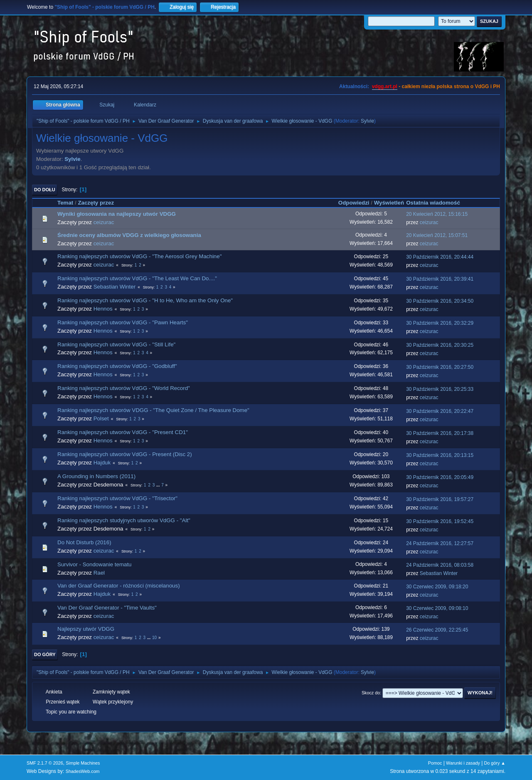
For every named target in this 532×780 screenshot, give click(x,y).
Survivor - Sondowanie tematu (95, 564)
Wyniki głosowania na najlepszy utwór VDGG (117, 214)
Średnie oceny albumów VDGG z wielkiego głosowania (129, 235)
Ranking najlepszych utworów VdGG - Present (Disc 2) (125, 454)
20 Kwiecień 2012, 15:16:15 (437, 214)
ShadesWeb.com (83, 771)
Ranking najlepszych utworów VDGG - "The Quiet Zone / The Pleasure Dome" (153, 410)
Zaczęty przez (96, 203)
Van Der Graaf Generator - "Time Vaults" (107, 608)
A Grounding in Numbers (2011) (96, 476)
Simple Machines (83, 763)
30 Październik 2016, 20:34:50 (440, 301)
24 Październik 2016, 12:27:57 (440, 543)
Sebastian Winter (115, 287)
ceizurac (104, 222)
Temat (65, 203)
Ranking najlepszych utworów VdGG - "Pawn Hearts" (123, 322)
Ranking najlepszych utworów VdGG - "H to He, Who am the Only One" (145, 300)
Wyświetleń (389, 203)
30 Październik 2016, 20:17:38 (440, 433)
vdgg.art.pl (385, 86)
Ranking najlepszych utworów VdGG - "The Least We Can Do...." (137, 278)
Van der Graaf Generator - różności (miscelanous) (119, 586)
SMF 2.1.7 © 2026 (45, 763)
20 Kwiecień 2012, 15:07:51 (437, 235)
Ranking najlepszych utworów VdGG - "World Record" (124, 388)
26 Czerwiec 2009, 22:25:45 (437, 630)
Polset (101, 418)
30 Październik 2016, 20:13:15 (440, 455)
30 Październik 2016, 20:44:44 (440, 257)
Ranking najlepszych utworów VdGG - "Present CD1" (123, 432)
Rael (99, 573)
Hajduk (102, 463)
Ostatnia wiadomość (437, 203)
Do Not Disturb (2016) (84, 542)
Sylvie (367, 121)
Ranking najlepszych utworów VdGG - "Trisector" (117, 498)
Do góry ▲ (495, 763)
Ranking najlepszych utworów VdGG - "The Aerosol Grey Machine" (139, 256)
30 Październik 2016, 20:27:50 (440, 367)
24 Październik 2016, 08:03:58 (440, 565)
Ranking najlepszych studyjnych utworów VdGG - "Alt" (124, 520)
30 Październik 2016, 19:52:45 (440, 521)
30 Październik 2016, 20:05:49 (440, 477)
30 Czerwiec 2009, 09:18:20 (437, 587)
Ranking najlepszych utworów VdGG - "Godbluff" (117, 366)
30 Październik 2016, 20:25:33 (440, 389)
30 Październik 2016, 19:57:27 (440, 499)
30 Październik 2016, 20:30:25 (440, 345)
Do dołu (45, 190)
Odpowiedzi (354, 203)
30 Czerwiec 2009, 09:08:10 (437, 608)
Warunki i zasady (463, 763)
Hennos (103, 309)
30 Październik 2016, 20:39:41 (440, 279)
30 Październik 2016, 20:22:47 (440, 411)
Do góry (45, 654)
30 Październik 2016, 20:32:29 (440, 323)
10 (154, 638)
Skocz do (371, 693)
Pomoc (435, 763)
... (159, 485)
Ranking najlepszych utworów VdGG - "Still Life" (116, 344)
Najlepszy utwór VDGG (86, 629)
